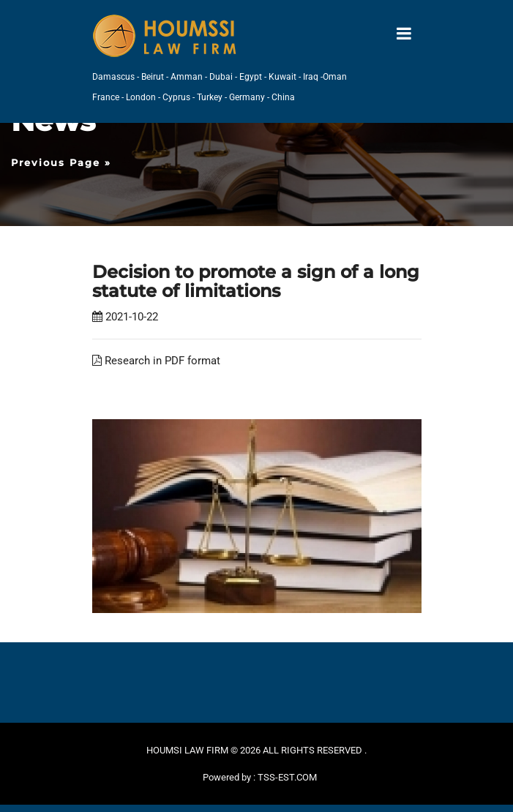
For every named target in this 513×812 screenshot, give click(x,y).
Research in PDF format (156, 361)
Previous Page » (61, 162)
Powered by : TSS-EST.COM (260, 777)
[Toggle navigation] (404, 34)
